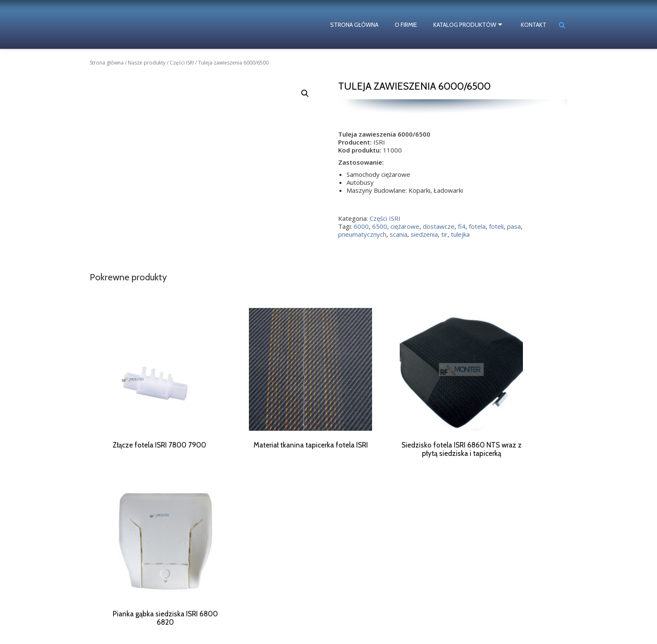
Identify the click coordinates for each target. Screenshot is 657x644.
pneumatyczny (140, 609)
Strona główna (357, 25)
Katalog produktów (467, 25)
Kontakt (534, 25)
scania (398, 234)
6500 (380, 226)
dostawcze (439, 226)
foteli (496, 226)
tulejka (460, 234)
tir (444, 234)
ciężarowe (405, 226)
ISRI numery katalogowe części (136, 624)
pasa (514, 226)
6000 (361, 226)
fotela (477, 226)
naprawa (108, 609)
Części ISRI (182, 63)
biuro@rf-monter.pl (384, 610)
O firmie (408, 25)
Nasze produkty (147, 63)
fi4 (462, 226)
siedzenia (424, 234)
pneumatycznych (362, 234)
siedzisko (181, 616)
